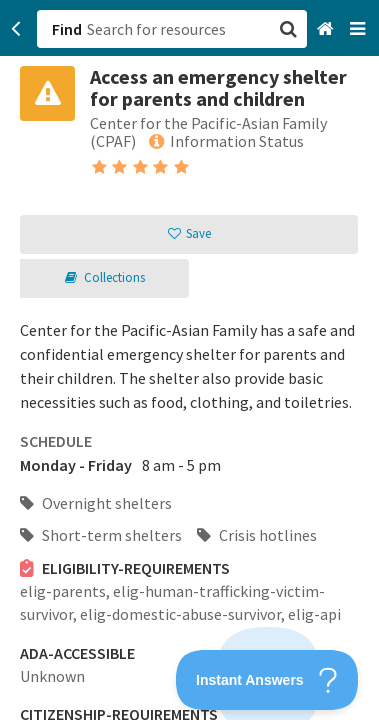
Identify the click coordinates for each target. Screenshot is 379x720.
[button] (189, 360)
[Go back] (16, 29)
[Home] (327, 29)
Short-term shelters (101, 535)
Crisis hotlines (257, 535)
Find (67, 29)
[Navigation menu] (359, 29)
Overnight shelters (96, 503)
